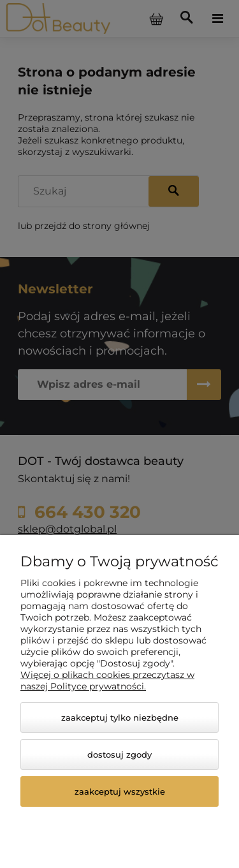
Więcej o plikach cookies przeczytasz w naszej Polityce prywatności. (107, 680)
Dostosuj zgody (119, 754)
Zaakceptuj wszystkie (120, 791)
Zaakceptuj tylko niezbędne (120, 717)
